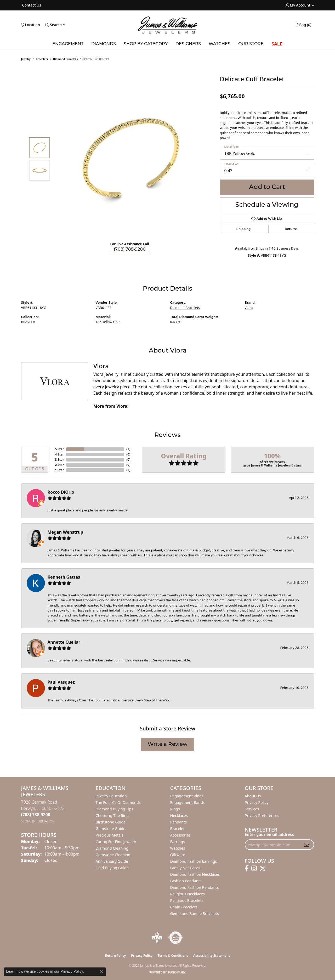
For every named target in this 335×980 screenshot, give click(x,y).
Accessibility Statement (212, 956)
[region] (131, 159)
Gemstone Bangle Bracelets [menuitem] (195, 913)
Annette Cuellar (64, 642)
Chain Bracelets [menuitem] (184, 907)
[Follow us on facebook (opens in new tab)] (247, 868)
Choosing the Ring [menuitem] (112, 815)
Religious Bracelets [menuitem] (187, 900)
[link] (31, 5)
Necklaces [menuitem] (179, 815)
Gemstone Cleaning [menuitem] (113, 855)
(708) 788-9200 (130, 250)
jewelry (26, 59)
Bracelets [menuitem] (178, 829)
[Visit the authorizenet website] (176, 938)
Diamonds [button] (104, 44)
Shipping (243, 229)
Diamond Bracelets (65, 59)
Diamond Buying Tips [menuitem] (115, 809)
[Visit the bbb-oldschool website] (157, 938)
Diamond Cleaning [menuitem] (112, 848)
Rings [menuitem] (175, 809)
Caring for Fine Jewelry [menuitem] (116, 842)
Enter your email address (269, 834)
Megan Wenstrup (66, 532)
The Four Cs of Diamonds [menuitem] (118, 802)
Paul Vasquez (61, 682)
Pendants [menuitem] (179, 822)
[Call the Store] (36, 815)
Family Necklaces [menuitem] (185, 868)
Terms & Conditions (173, 956)
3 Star (59, 460)
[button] (298, 5)
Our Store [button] (251, 44)
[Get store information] (38, 821)
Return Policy (116, 956)
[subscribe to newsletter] (307, 845)
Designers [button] (188, 44)
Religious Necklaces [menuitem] (188, 894)
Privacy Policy (257, 802)
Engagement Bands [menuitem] (188, 802)
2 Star (59, 465)
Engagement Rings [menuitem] (187, 796)
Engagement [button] (68, 44)
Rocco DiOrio (61, 492)
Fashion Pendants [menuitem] (186, 881)
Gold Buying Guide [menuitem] (112, 868)
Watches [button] (220, 44)
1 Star (59, 470)
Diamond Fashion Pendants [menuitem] (195, 887)
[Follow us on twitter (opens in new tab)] (263, 868)
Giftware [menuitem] (178, 855)
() (128, 449)
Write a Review (168, 745)
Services (252, 809)
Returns (291, 229)
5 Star (59, 449)
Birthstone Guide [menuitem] (111, 822)
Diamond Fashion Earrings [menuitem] (194, 861)
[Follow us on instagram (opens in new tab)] (254, 868)
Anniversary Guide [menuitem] (112, 861)
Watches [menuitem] (178, 848)
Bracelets (42, 59)
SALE (277, 44)
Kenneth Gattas (64, 577)
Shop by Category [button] (146, 44)
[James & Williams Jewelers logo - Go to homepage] (167, 25)
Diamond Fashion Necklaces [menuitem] (195, 874)
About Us (253, 796)
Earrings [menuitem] (178, 842)
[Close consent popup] (102, 972)
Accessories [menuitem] (180, 835)
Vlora (249, 308)
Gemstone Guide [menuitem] (111, 829)
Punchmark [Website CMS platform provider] (177, 972)
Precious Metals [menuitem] (110, 835)
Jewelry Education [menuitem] (111, 796)
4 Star (59, 454)
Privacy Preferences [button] (262, 815)
